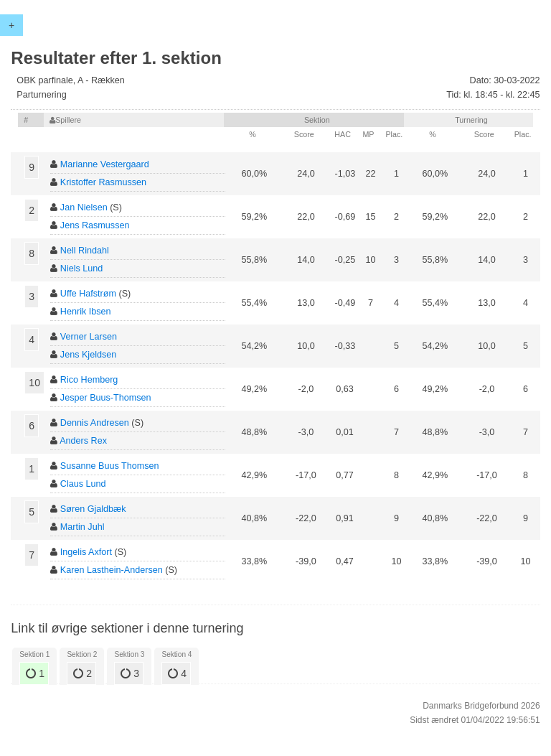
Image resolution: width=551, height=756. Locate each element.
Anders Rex (83, 441)
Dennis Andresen (95, 423)
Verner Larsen (89, 337)
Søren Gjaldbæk (93, 509)
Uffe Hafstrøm (88, 294)
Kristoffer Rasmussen (103, 182)
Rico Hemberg (89, 380)
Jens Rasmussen (95, 225)
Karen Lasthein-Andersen (112, 570)
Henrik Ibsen (86, 312)
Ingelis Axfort (86, 552)
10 (34, 383)
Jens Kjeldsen (88, 355)
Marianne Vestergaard (105, 164)
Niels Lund (82, 269)
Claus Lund (83, 484)
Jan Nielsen (84, 207)
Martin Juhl (83, 527)
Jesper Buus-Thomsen (106, 398)
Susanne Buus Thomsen (110, 466)
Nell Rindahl (85, 251)
